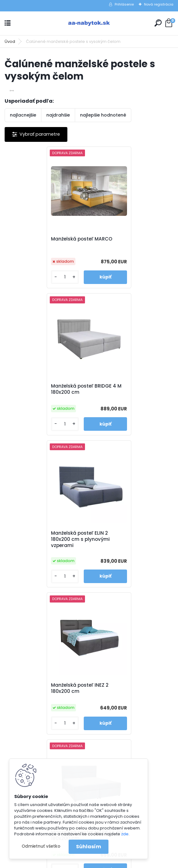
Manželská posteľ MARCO (42, 239)
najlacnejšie (23, 115)
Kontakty (106, 663)
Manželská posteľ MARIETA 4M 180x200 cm (43, 541)
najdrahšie (58, 115)
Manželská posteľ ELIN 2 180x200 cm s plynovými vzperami (41, 392)
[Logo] (89, 23)
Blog (101, 671)
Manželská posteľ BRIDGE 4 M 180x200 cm (131, 242)
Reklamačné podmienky (123, 655)
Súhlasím (89, 847)
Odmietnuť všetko (41, 846)
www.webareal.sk (114, 862)
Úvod (10, 41)
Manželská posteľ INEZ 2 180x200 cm (125, 391)
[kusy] (24, 277)
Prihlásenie (124, 4)
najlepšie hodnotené (103, 115)
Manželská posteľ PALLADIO (129, 538)
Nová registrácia (159, 4)
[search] (158, 23)
